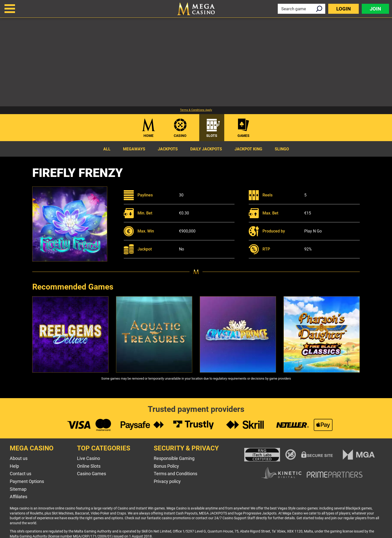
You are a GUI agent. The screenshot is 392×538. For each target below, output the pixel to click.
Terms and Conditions (175, 474)
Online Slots (89, 466)
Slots (212, 136)
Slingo (282, 149)
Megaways (134, 149)
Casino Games (91, 474)
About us (19, 458)
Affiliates (18, 497)
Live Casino (88, 458)
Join (375, 9)
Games (243, 136)
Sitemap (18, 489)
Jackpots (168, 149)
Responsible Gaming (174, 458)
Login (343, 9)
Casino (180, 136)
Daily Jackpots (206, 149)
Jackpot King (248, 149)
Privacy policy (167, 481)
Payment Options (27, 481)
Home (148, 136)
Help (14, 466)
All (107, 149)
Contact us (20, 474)
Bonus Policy (166, 466)
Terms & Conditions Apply (196, 110)
